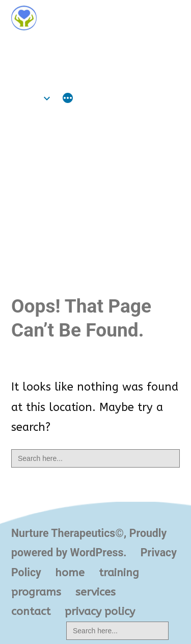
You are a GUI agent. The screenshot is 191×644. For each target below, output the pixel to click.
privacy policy (100, 611)
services (95, 592)
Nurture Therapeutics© (81, 47)
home (26, 98)
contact (31, 611)
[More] (68, 99)
